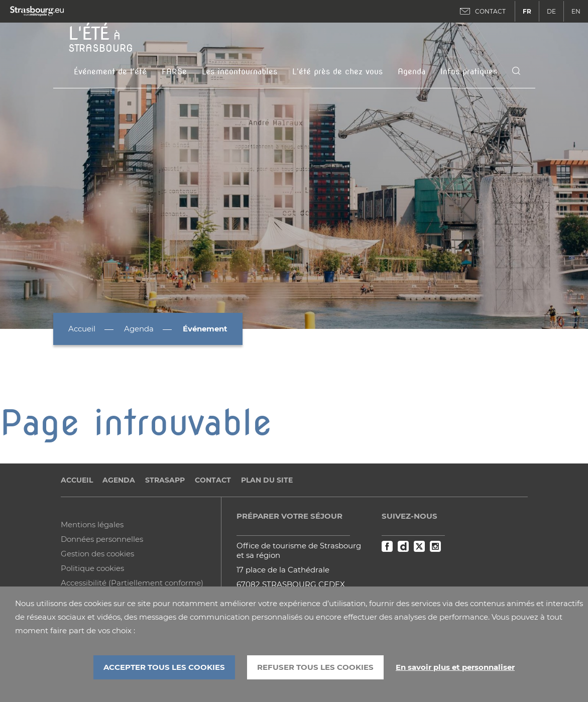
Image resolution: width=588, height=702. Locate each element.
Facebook (387, 546)
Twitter (419, 546)
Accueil (82, 329)
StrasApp (165, 480)
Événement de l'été (110, 72)
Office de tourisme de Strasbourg (299, 546)
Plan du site (267, 480)
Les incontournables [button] (240, 72)
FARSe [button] (174, 72)
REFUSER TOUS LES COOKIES (315, 667)
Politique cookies (92, 568)
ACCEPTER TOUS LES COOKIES (164, 667)
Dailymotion (403, 546)
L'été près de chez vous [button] (337, 72)
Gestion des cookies (97, 554)
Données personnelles (102, 539)
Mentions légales (92, 524)
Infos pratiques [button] (469, 72)
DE (551, 11)
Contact (213, 480)
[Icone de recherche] (516, 72)
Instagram (435, 546)
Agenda (411, 72)
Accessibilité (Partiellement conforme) (132, 583)
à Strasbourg (101, 38)
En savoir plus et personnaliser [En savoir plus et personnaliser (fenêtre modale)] (455, 667)
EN (576, 11)
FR (527, 11)
